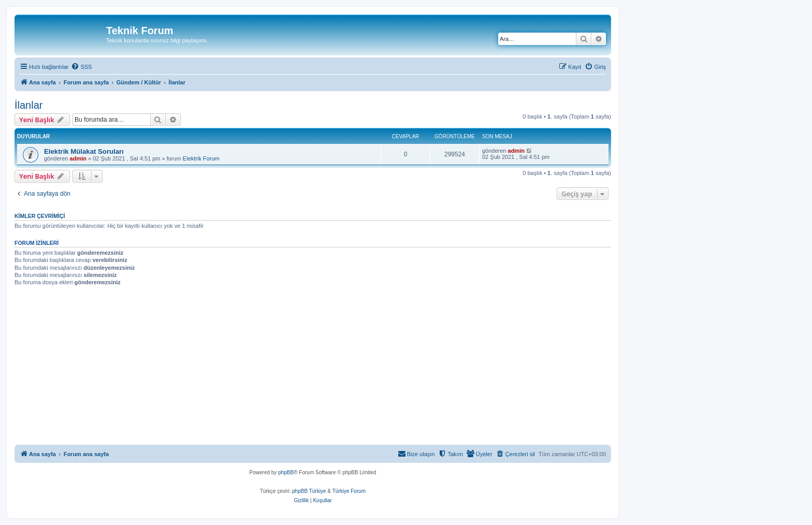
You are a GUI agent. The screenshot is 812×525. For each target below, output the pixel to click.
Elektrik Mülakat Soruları (84, 151)
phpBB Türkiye (309, 491)
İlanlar (28, 105)
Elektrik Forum (201, 158)
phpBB (286, 472)
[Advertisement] (325, 367)
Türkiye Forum (349, 491)
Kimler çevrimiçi (40, 216)
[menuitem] (81, 67)
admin (78, 158)
